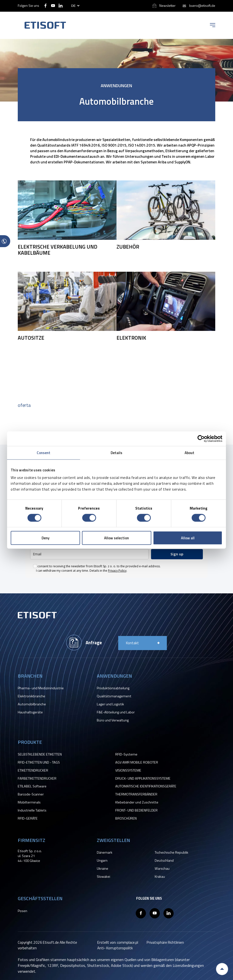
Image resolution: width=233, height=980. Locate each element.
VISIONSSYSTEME (128, 770)
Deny (45, 538)
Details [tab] (117, 453)
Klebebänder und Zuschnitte (137, 802)
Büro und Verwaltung (113, 720)
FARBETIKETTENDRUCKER (37, 778)
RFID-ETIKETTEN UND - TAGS (39, 762)
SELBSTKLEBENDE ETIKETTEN (40, 754)
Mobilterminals (29, 802)
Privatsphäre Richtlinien (165, 942)
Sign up (177, 554)
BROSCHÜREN (126, 818)
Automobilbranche (32, 704)
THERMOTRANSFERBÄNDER (136, 794)
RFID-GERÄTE (28, 818)
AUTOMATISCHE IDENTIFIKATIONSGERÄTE (146, 786)
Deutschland (164, 860)
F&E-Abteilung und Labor (116, 712)
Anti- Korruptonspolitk (115, 948)
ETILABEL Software (32, 786)
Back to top (222, 969)
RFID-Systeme (126, 754)
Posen (22, 911)
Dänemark (105, 852)
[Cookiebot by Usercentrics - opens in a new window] (201, 439)
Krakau (160, 877)
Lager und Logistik (110, 704)
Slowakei (103, 877)
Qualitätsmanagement (114, 696)
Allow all (188, 538)
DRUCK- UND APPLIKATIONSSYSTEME (143, 778)
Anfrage (94, 643)
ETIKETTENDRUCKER (33, 770)
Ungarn (102, 860)
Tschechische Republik (171, 852)
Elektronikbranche (31, 696)
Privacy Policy (117, 571)
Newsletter (167, 5)
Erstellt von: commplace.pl (118, 942)
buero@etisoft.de (202, 5)
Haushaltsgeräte (30, 712)
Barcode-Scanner (31, 794)
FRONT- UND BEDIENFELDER (136, 810)
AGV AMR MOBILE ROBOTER (137, 762)
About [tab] (190, 453)
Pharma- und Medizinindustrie (41, 688)
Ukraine (103, 868)
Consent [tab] (44, 453)
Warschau (162, 868)
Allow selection (116, 538)
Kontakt (132, 643)
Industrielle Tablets (32, 810)
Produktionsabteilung (113, 688)
